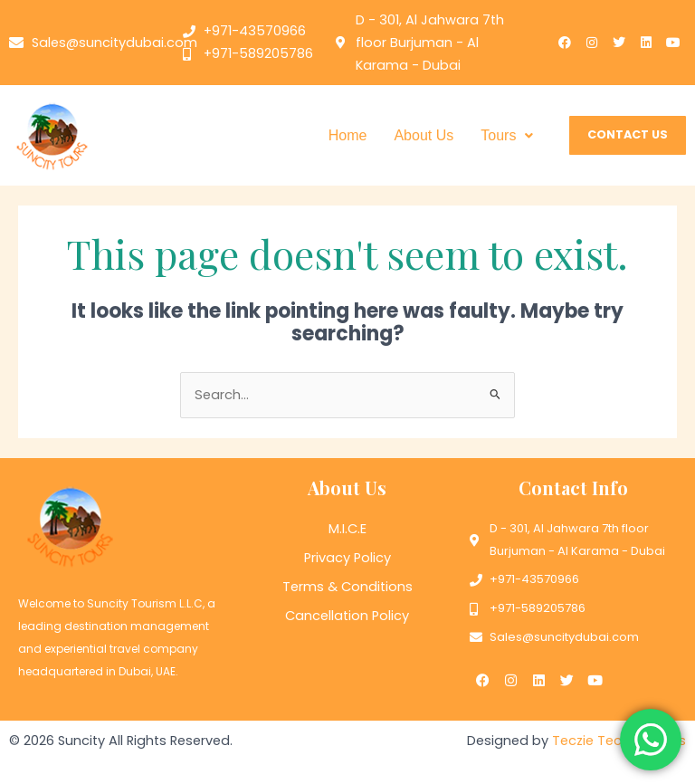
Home (348, 135)
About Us (424, 135)
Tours (507, 135)
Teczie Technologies (619, 740)
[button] (507, 136)
